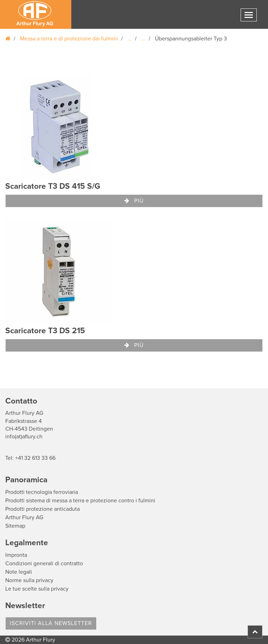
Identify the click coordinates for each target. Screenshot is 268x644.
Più (134, 201)
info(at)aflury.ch (24, 437)
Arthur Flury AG (24, 517)
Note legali (19, 572)
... (130, 39)
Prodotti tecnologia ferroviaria (42, 492)
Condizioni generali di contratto (44, 563)
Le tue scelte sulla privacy (37, 589)
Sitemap (15, 526)
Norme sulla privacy (29, 580)
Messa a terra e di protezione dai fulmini (69, 39)
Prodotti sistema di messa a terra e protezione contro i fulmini (80, 501)
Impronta (16, 555)
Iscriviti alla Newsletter (51, 623)
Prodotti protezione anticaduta (43, 509)
